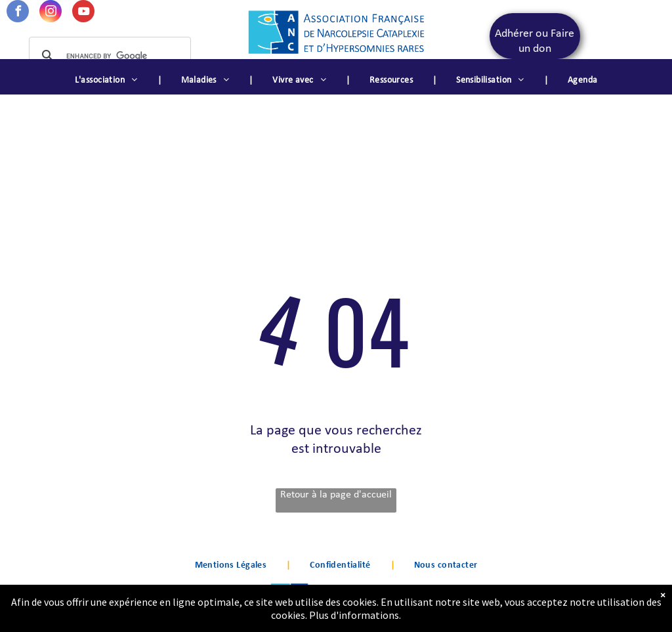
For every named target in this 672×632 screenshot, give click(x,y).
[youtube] (83, 13)
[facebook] (18, 13)
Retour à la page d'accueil (336, 495)
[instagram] (51, 13)
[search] (108, 56)
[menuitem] (108, 81)
